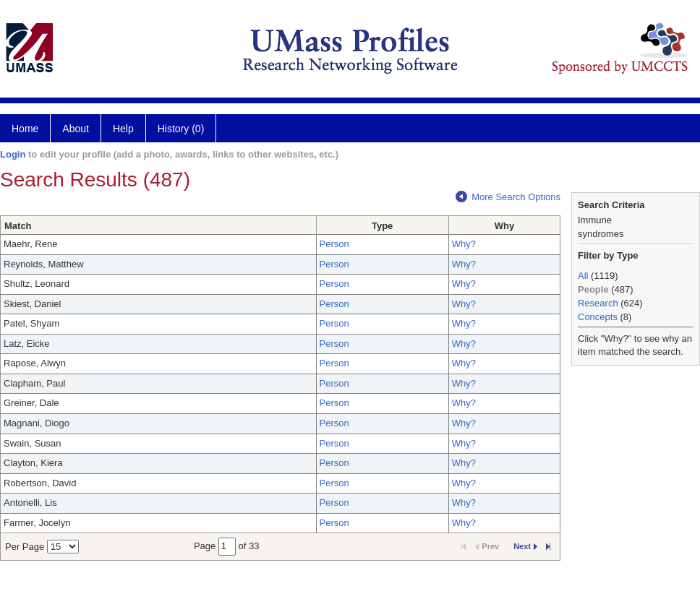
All (583, 276)
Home (25, 129)
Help (123, 129)
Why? (464, 244)
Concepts (598, 317)
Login (13, 154)
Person (334, 244)
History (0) (181, 129)
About (76, 129)
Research (598, 303)
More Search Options (508, 197)
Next (525, 546)
